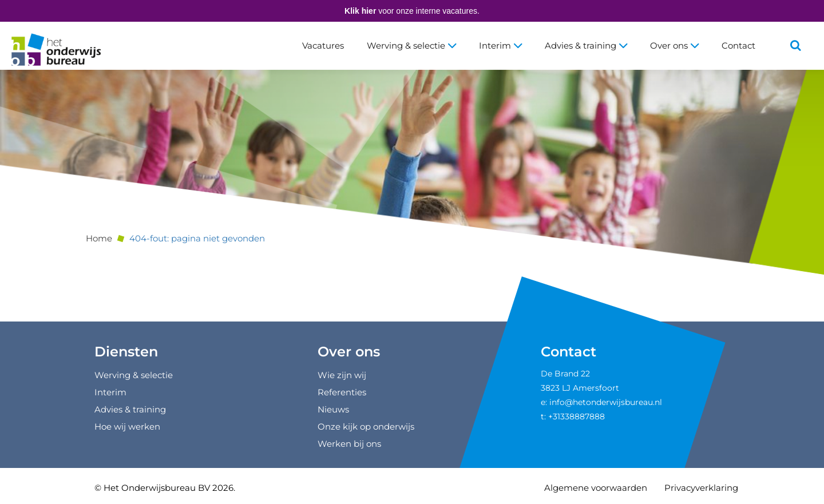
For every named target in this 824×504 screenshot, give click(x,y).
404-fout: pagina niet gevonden (197, 238)
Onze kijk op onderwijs (366, 426)
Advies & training (586, 45)
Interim (500, 45)
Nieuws (333, 409)
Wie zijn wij (342, 375)
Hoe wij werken (127, 426)
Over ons (674, 45)
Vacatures (323, 45)
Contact (738, 45)
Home (99, 238)
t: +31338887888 (573, 416)
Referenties (342, 392)
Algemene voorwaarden (596, 488)
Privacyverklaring (701, 488)
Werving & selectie (411, 45)
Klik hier (360, 11)
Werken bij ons (349, 444)
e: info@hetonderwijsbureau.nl (601, 402)
